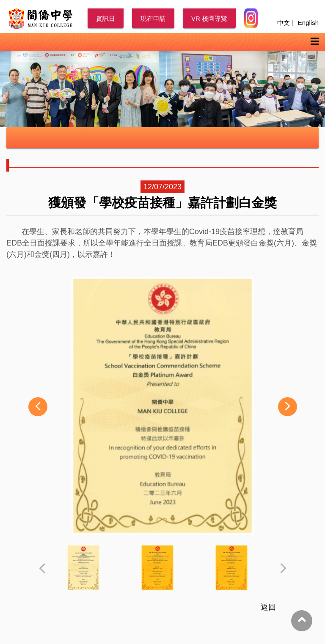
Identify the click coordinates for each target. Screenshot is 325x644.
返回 (268, 607)
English (308, 23)
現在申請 (153, 18)
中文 (284, 23)
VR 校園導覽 (209, 18)
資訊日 (106, 18)
